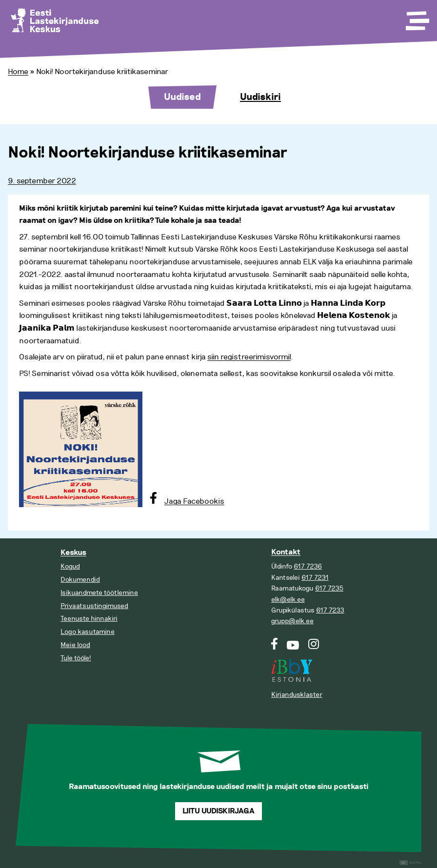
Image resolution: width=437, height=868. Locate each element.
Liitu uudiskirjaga (218, 811)
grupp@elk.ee (292, 621)
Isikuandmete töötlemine (99, 593)
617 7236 (308, 566)
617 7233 (330, 610)
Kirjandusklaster (297, 695)
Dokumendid (80, 580)
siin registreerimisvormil (249, 357)
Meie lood (75, 645)
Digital (410, 863)
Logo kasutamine (88, 632)
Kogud (70, 566)
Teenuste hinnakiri (89, 619)
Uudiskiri (260, 97)
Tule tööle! (76, 658)
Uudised (182, 97)
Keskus (73, 553)
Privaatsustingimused (94, 606)
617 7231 (315, 578)
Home (18, 72)
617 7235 (329, 588)
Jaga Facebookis (194, 501)
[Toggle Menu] (417, 18)
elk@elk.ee (288, 600)
